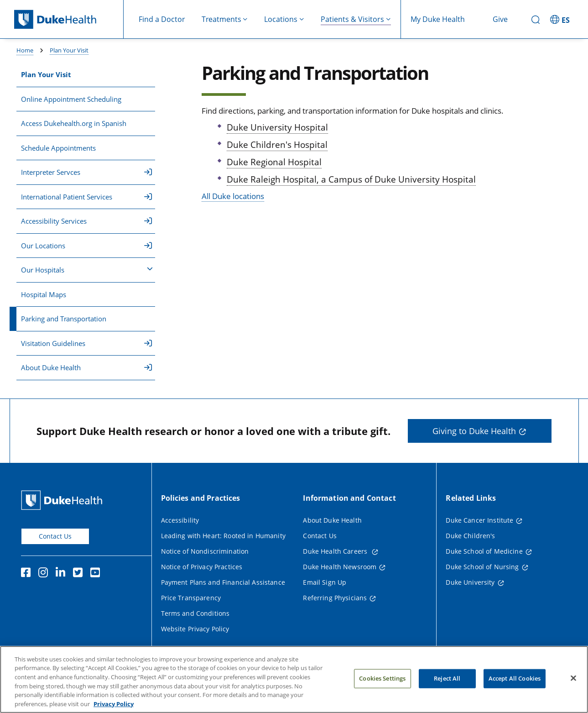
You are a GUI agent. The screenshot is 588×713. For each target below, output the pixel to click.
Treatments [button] (221, 19)
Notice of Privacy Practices (202, 567)
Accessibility (180, 520)
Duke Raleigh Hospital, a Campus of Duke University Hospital (351, 179)
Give (500, 19)
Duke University (470, 582)
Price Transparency (191, 598)
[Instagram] (45, 574)
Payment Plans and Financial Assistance (223, 582)
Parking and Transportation (64, 319)
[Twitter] (80, 574)
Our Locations (87, 246)
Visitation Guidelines (87, 343)
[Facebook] (28, 574)
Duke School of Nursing (482, 567)
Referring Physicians (335, 598)
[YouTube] (97, 574)
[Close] (573, 682)
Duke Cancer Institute (479, 520)
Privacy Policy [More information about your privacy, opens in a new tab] (114, 708)
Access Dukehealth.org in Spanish (74, 123)
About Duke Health (87, 367)
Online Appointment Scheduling (71, 99)
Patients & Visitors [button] (352, 19)
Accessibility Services (87, 221)
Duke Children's (470, 536)
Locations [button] (281, 19)
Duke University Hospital (277, 127)
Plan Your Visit (69, 50)
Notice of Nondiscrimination (205, 551)
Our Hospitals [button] (87, 269)
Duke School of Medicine (484, 551)
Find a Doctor (162, 19)
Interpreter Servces (87, 172)
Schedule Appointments (58, 148)
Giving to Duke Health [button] (474, 431)
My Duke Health (438, 19)
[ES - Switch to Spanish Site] (561, 19)
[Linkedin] (62, 574)
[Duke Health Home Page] (64, 500)
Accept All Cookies (515, 682)
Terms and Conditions (195, 613)
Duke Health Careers (336, 551)
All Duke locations (233, 196)
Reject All (447, 682)
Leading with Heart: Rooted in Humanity (223, 536)
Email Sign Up (325, 582)
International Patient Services (87, 197)
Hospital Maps (44, 294)
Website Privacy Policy (195, 629)
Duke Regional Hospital (274, 162)
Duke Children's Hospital (277, 145)
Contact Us (55, 536)
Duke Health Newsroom (340, 567)
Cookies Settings (382, 682)
